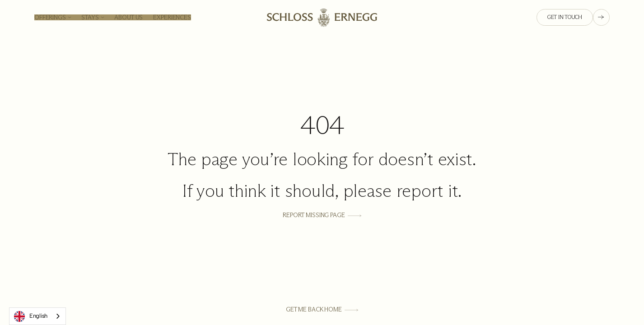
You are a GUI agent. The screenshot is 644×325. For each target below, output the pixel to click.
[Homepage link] (322, 18)
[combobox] (37, 316)
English (31, 316)
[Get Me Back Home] (322, 310)
